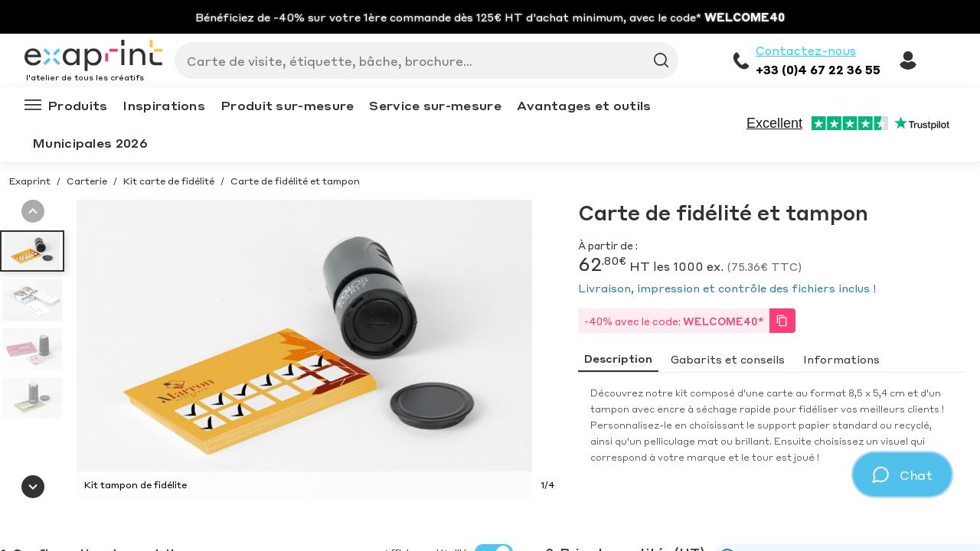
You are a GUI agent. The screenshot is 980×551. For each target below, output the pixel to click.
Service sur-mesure (435, 105)
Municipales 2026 (90, 143)
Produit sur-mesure (287, 105)
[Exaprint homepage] (93, 57)
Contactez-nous (806, 51)
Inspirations (164, 105)
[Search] (420, 60)
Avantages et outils (584, 105)
